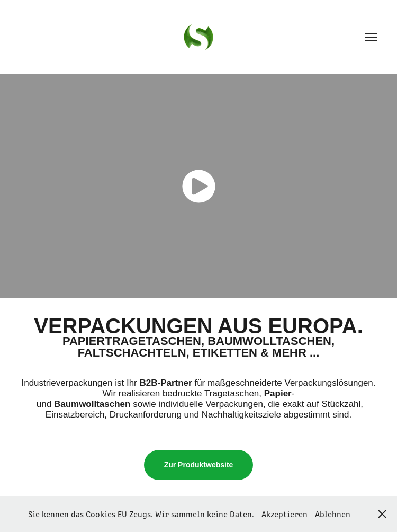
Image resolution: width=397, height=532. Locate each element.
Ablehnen (333, 514)
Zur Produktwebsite (199, 465)
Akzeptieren (285, 514)
